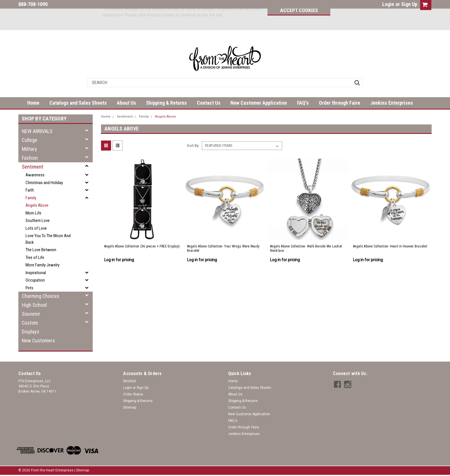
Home (33, 103)
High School (34, 305)
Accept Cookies (299, 10)
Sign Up (409, 4)
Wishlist (130, 381)
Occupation (35, 280)
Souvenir (31, 314)
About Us (126, 103)
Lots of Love (36, 228)
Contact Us (209, 103)
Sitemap (130, 407)
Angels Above (37, 205)
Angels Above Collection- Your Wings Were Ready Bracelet (223, 248)
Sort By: (193, 146)
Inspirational (36, 273)
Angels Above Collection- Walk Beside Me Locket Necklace (306, 248)
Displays (31, 332)
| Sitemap (82, 470)
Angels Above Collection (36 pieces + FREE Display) (142, 246)
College (30, 140)
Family (31, 198)
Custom (30, 323)
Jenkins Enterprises (392, 103)
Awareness (35, 175)
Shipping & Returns (166, 103)
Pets (29, 288)
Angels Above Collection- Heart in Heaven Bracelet (390, 246)
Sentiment (33, 167)
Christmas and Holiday (44, 183)
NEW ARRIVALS (37, 131)
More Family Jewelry (42, 265)
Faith (30, 190)
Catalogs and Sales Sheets (78, 103)
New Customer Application (259, 103)
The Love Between (41, 250)
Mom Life (33, 213)
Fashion (30, 158)
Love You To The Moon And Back (48, 239)
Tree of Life (35, 257)
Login (388, 4)
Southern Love (38, 221)
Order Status (133, 394)
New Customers (38, 341)
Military (29, 149)
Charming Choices (41, 296)
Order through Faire (340, 103)
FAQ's (303, 103)
